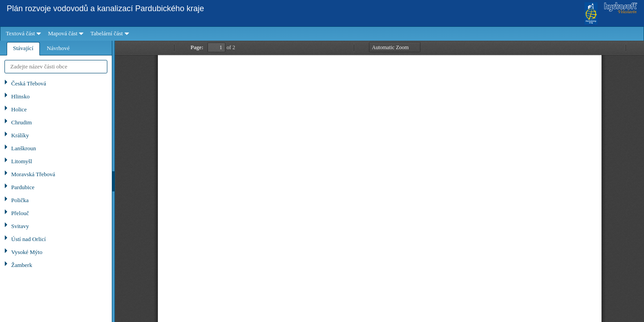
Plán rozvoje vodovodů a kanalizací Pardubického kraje (105, 8)
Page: (197, 47)
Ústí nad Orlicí (28, 239)
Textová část (20, 33)
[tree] (56, 200)
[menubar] (322, 34)
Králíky (20, 135)
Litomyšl (22, 161)
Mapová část (63, 33)
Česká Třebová (29, 83)
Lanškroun (24, 148)
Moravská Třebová (33, 174)
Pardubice (23, 187)
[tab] (23, 49)
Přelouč (20, 213)
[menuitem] (22, 34)
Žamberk (22, 265)
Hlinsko (20, 96)
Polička (20, 200)
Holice (19, 109)
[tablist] (56, 181)
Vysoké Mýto (27, 252)
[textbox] (56, 67)
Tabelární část (106, 33)
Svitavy (20, 226)
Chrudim (21, 122)
